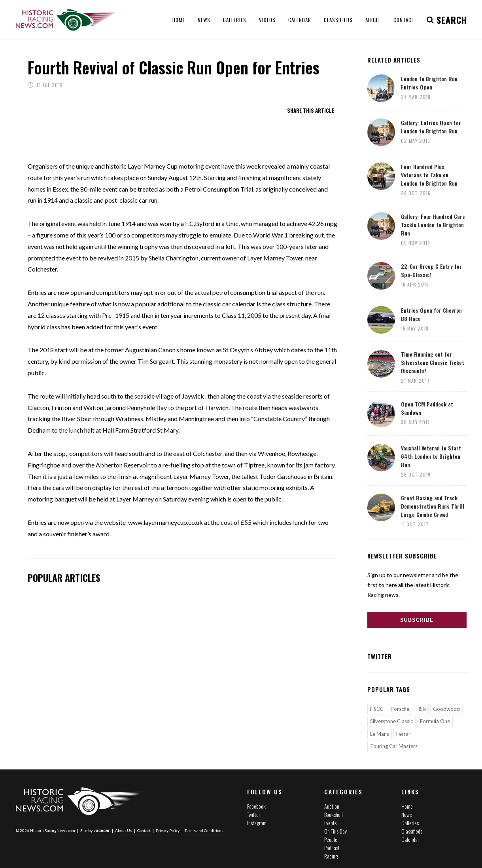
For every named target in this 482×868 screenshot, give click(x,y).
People (331, 839)
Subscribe (417, 620)
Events (330, 823)
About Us (124, 830)
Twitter (254, 814)
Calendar (410, 839)
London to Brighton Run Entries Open (429, 83)
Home (407, 806)
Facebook (256, 806)
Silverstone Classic (391, 721)
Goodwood (446, 709)
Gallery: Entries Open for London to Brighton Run (431, 127)
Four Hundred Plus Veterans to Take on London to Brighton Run (429, 175)
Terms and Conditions (204, 830)
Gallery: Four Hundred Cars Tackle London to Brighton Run (433, 225)
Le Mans (380, 734)
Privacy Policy (168, 830)
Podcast (332, 848)
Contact (144, 830)
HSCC (377, 709)
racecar (102, 830)
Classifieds (412, 831)
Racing (331, 856)
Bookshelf (334, 814)
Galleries (410, 823)
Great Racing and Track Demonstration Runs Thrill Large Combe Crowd (433, 506)
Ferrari (404, 734)
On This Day (336, 831)
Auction (332, 806)
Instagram (257, 823)
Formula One (435, 721)
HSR (421, 709)
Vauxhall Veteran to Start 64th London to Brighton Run (431, 456)
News (406, 814)
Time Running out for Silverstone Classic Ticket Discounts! (433, 362)
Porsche (400, 709)
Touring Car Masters (394, 746)
